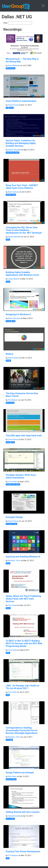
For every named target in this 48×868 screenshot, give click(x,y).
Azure (11, 108)
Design (8, 321)
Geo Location (10, 819)
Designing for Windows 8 (18, 314)
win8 (13, 321)
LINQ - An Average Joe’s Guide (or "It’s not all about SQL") (23, 687)
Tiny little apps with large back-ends (24, 435)
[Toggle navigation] (43, 6)
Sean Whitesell (14, 65)
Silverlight (9, 740)
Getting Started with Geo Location (23, 812)
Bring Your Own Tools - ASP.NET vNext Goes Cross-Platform (22, 187)
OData (8, 608)
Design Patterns (11, 779)
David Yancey (13, 521)
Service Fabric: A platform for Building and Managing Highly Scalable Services (21, 143)
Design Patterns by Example (20, 773)
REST (8, 653)
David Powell (13, 105)
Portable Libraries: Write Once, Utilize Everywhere (21, 476)
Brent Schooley (14, 318)
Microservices (11, 68)
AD (7, 108)
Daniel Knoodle (14, 816)
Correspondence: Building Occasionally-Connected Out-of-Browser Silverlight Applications (22, 730)
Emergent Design (14, 517)
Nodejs (8, 361)
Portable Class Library (13, 484)
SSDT (8, 240)
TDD (8, 858)
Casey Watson (14, 279)
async (8, 563)
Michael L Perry (14, 561)
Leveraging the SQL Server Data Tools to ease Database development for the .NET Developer (24, 230)
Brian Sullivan (13, 192)
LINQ (8, 695)
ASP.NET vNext (11, 195)
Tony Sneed (13, 605)
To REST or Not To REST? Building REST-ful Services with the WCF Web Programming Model (24, 643)
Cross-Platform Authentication (21, 101)
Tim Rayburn (13, 400)
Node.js (10, 354)
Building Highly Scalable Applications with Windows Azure (22, 274)
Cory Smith (12, 482)
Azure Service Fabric (13, 153)
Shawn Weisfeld (14, 150)
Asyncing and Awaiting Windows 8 (23, 557)
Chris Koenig (13, 439)
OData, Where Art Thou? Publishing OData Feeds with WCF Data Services (23, 599)
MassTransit (10, 403)
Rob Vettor (12, 776)
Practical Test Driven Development (23, 851)
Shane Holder (13, 358)
